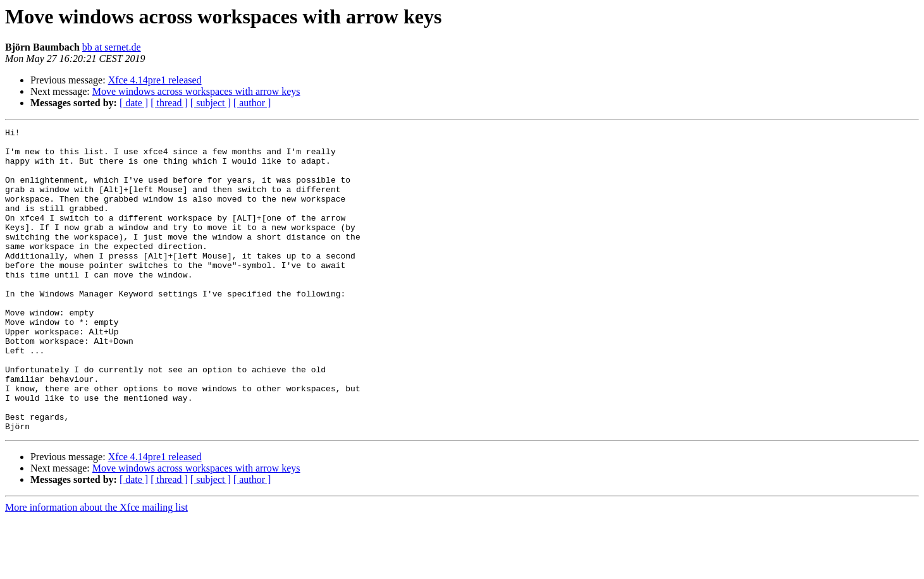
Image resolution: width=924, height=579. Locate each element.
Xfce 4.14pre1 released (155, 80)
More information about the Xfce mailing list (96, 568)
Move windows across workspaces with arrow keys (196, 91)
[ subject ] (211, 103)
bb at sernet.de (112, 47)
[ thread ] (169, 103)
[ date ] (134, 103)
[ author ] (252, 103)
